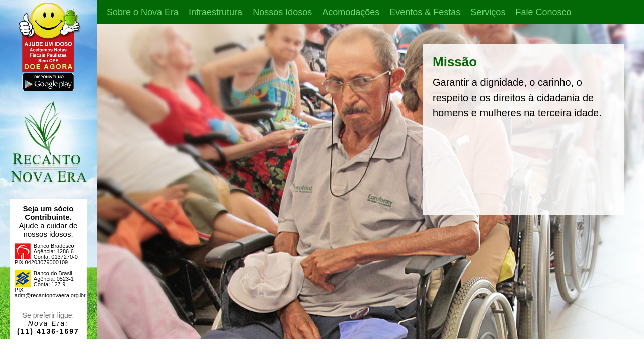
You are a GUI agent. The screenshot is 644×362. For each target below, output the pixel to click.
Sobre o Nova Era (143, 12)
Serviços (488, 12)
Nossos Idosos (282, 12)
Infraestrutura (216, 12)
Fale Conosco (543, 12)
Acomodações (351, 12)
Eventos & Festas (425, 12)
